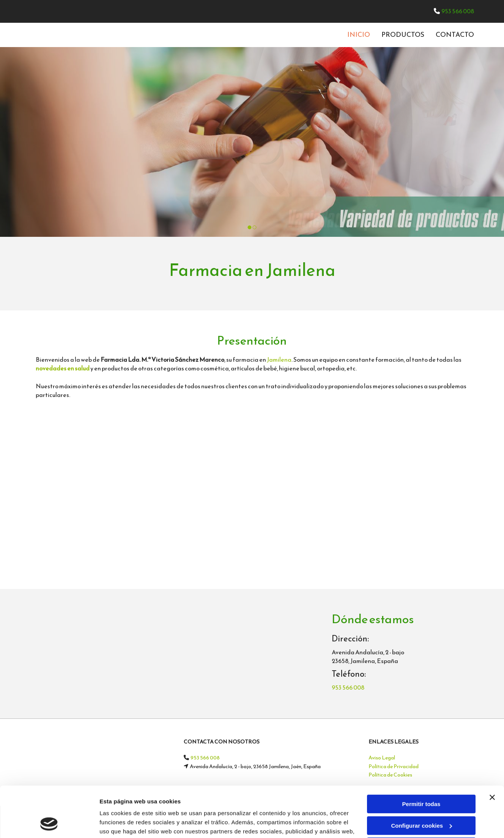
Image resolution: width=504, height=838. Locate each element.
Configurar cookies (421, 778)
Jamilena (279, 359)
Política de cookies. (292, 802)
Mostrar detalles (122, 823)
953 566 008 (458, 11)
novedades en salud (63, 368)
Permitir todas (421, 757)
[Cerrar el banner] (492, 750)
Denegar (421, 799)
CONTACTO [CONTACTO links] (455, 34)
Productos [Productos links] (403, 34)
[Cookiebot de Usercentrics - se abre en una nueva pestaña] (49, 823)
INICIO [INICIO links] (359, 34)
